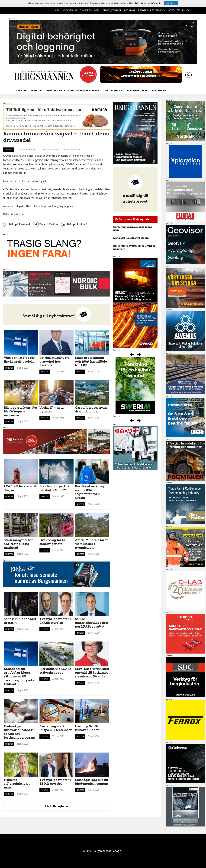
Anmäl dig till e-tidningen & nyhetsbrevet (73, 90)
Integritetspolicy (179, 10)
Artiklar (36, 90)
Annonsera (159, 90)
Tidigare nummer (90, 10)
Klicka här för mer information (148, 3)
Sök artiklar (70, 10)
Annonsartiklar (137, 90)
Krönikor (130, 10)
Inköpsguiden (114, 90)
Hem (57, 10)
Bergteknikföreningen (152, 10)
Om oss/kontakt (112, 10)
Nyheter (21, 90)
